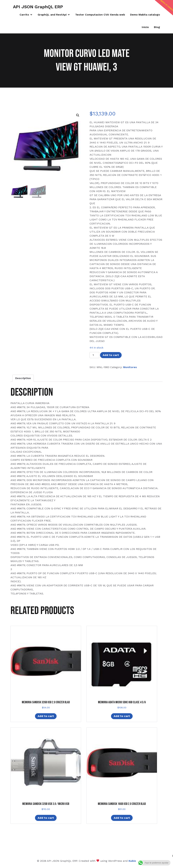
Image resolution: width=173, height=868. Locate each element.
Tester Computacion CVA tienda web (100, 15)
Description (23, 378)
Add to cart (111, 355)
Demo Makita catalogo (145, 15)
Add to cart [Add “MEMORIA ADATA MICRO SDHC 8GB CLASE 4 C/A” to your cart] (122, 716)
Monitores (130, 367)
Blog (157, 27)
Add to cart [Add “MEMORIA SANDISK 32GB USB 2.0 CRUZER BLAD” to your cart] (46, 716)
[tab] (23, 378)
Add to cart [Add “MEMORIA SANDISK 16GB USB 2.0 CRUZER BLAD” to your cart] (122, 818)
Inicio (145, 27)
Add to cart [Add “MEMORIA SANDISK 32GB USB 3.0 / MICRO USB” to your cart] (46, 818)
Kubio (132, 861)
